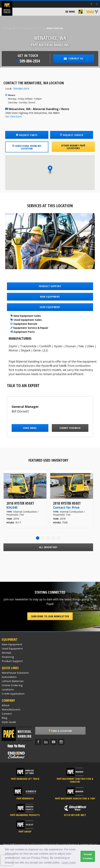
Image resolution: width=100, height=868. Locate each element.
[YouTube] (54, 742)
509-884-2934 (21, 89)
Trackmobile (28, 346)
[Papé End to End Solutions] (17, 755)
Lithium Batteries (13, 681)
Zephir (13, 346)
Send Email (30, 428)
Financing (8, 657)
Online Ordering (12, 685)
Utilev (90, 346)
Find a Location (60, 731)
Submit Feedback (70, 428)
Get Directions (13, 116)
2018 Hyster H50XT (20, 503)
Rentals (7, 653)
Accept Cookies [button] (88, 856)
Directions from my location (27, 147)
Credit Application (13, 694)
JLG (46, 350)
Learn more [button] (69, 863)
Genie (37, 350)
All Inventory (48, 547)
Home (5, 28)
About (6, 705)
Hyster (58, 346)
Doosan (71, 346)
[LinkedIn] (46, 742)
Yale (81, 346)
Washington (35, 28)
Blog (5, 718)
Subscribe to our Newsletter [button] (50, 616)
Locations (18, 28)
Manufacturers (11, 709)
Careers (7, 714)
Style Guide (9, 722)
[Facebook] (38, 742)
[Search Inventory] (97, 4)
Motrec (13, 350)
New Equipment (12, 644)
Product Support (12, 661)
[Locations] (91, 4)
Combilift (45, 346)
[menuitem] (70, 12)
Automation (9, 677)
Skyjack (26, 350)
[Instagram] (61, 742)
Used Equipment (12, 648)
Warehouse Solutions (15, 673)
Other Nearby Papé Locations (73, 147)
